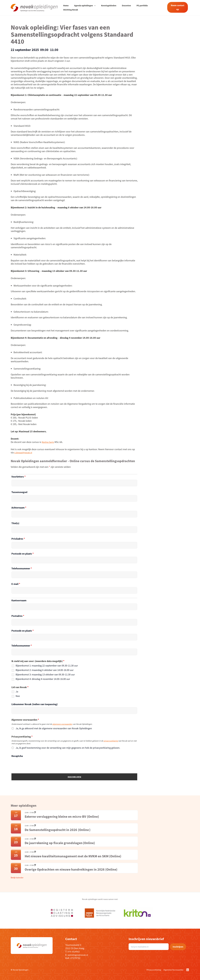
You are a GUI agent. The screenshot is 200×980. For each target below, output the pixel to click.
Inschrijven (178, 947)
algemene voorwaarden (62, 724)
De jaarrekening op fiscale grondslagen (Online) (60, 843)
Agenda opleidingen (83, 8)
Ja (17, 692)
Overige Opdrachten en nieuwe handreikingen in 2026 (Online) (71, 869)
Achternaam (19, 508)
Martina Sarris (49, 442)
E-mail (16, 584)
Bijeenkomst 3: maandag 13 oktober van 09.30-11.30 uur (45, 675)
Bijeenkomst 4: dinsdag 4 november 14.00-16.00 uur (43, 679)
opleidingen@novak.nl (79, 955)
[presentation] (33, 764)
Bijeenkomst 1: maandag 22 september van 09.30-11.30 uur (47, 666)
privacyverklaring (111, 741)
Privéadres (18, 539)
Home (66, 8)
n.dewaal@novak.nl (25, 452)
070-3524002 (74, 951)
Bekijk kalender (17, 878)
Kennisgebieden (106, 8)
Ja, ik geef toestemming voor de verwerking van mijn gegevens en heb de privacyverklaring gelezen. (68, 748)
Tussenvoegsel (19, 492)
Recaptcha (17, 756)
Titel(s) (15, 523)
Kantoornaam (19, 600)
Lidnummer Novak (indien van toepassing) (35, 704)
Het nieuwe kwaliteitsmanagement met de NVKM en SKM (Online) (73, 856)
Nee (18, 696)
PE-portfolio (137, 8)
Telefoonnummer (22, 568)
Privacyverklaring (154, 970)
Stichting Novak (154, 8)
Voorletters (18, 477)
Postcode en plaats (23, 554)
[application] (93, 8)
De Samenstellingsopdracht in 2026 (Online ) (58, 830)
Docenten (122, 8)
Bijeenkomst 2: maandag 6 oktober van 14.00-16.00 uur (45, 670)
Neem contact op (177, 7)
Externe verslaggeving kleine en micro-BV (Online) (65, 817)
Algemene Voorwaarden (173, 970)
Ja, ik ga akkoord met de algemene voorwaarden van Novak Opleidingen (54, 728)
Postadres (18, 616)
